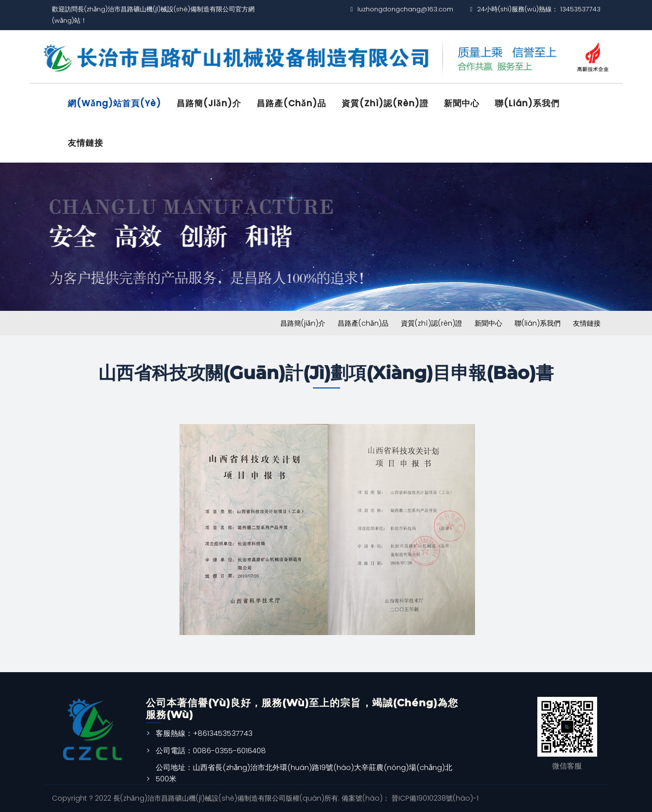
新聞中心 (462, 103)
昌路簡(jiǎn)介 (209, 103)
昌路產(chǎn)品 (291, 103)
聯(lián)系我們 (527, 103)
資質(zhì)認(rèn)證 (385, 103)
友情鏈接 (86, 143)
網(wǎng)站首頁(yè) (114, 103)
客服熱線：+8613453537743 (204, 733)
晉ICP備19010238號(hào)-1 (434, 798)
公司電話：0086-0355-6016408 (211, 750)
